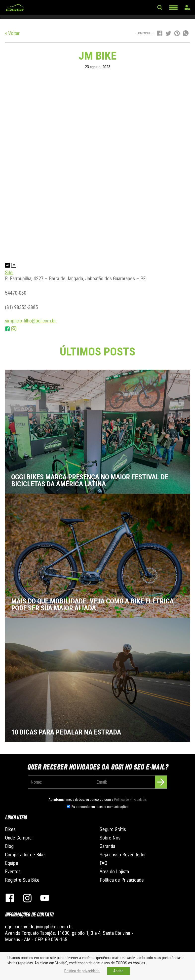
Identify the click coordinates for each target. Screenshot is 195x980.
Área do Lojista (114, 872)
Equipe (12, 863)
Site (9, 273)
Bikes (10, 829)
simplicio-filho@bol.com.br (30, 321)
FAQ (103, 863)
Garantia (107, 846)
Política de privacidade (82, 971)
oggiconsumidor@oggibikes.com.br (39, 927)
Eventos (13, 872)
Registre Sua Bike (22, 880)
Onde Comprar (19, 838)
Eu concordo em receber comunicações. (100, 807)
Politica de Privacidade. (130, 800)
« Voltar (12, 33)
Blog (9, 846)
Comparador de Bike (25, 855)
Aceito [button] (118, 971)
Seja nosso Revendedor (123, 855)
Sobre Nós (110, 838)
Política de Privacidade (122, 880)
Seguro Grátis (113, 829)
